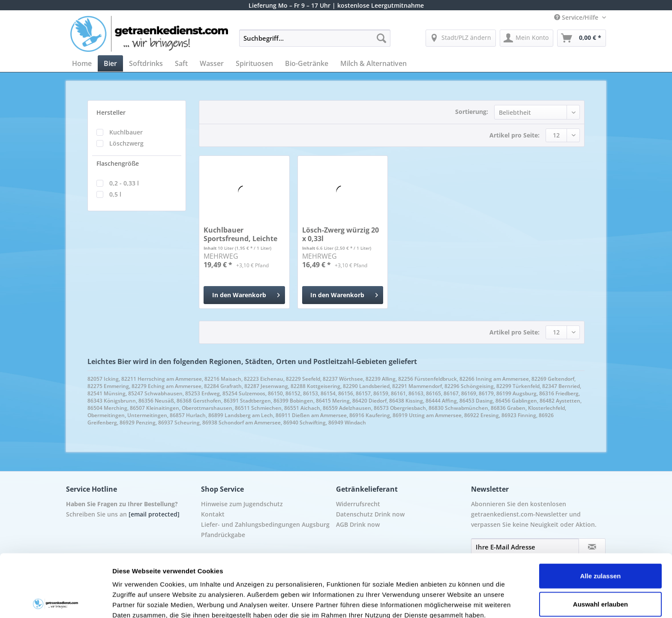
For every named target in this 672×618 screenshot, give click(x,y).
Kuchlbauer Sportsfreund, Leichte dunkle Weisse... (240, 234)
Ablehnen (600, 569)
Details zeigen (456, 601)
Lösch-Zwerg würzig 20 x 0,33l (340, 234)
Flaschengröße (118, 163)
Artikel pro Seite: (514, 135)
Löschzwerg (126, 143)
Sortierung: (472, 112)
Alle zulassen (600, 513)
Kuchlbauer (126, 132)
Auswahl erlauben (600, 542)
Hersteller (111, 112)
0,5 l (115, 194)
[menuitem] (315, 42)
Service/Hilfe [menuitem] (577, 17)
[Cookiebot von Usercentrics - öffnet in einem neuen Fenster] (55, 601)
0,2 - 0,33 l (124, 183)
